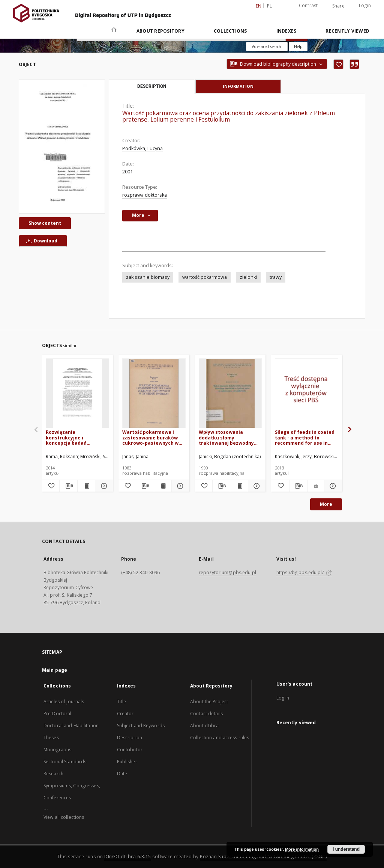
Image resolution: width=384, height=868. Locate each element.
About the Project (209, 702)
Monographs (57, 750)
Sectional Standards (65, 762)
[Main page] (113, 31)
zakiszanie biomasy (148, 277)
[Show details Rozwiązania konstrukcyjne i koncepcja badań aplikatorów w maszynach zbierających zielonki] (103, 486)
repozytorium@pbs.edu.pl (227, 572)
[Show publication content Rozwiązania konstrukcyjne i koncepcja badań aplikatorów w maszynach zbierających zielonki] (86, 486)
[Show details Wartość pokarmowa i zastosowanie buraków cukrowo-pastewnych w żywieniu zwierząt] (179, 486)
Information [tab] (238, 86)
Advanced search (267, 47)
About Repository (160, 31)
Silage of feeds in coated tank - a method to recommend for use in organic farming (305, 437)
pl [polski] (270, 6)
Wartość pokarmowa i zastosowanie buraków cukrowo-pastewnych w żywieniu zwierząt (150, 437)
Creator (125, 714)
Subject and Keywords (141, 726)
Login (365, 5)
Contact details (206, 714)
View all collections (64, 817)
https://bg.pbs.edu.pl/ (304, 572)
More (326, 504)
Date (122, 774)
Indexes (286, 31)
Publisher (127, 762)
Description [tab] (152, 86)
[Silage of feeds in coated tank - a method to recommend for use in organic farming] (307, 393)
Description (130, 738)
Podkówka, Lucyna (142, 148)
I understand (346, 849)
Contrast (308, 5)
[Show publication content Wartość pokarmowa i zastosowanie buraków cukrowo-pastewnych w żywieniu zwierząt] (163, 486)
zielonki (248, 277)
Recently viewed (347, 31)
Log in (283, 698)
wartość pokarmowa (205, 277)
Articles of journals (64, 702)
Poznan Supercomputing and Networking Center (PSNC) (263, 857)
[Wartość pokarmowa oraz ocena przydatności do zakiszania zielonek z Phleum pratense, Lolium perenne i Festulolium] (62, 147)
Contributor (130, 750)
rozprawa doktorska (145, 195)
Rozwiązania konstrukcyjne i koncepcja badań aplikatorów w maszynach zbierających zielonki (77, 437)
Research (53, 774)
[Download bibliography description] (68, 486)
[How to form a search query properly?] (298, 47)
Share (338, 6)
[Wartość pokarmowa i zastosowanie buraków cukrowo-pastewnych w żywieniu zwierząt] (154, 393)
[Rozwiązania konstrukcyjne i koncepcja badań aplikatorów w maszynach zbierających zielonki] (77, 393)
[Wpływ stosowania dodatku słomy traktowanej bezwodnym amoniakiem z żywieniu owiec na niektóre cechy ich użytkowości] (230, 393)
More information (302, 849)
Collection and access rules (220, 738)
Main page (55, 670)
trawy (276, 277)
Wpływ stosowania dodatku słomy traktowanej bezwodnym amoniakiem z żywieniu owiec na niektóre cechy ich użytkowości (229, 437)
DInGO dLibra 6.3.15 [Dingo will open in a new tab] (128, 857)
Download (40, 241)
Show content (45, 223)
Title (122, 702)
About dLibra (204, 726)
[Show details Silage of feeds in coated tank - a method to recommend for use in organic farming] (332, 486)
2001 (127, 172)
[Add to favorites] (338, 64)
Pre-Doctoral (57, 714)
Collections (230, 31)
